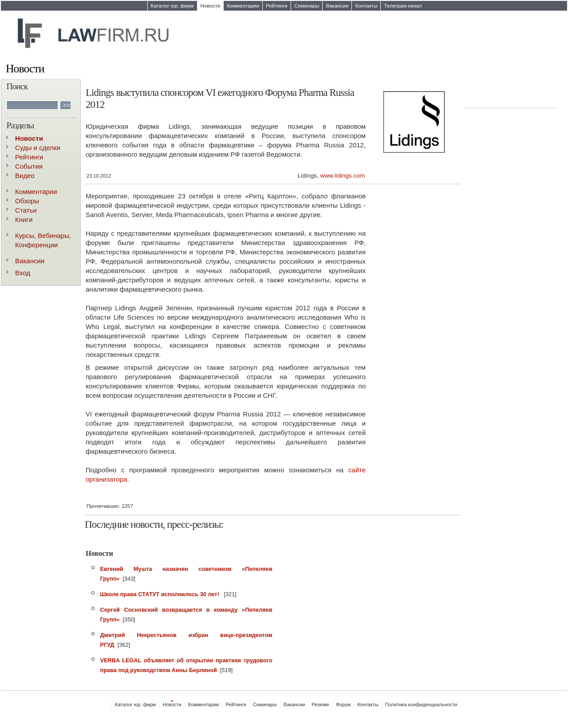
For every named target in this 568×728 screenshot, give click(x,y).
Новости (211, 6)
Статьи (26, 210)
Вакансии (337, 6)
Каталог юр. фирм (172, 6)
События (29, 166)
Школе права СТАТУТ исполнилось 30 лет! (161, 594)
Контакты (366, 6)
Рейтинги (277, 6)
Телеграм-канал (403, 6)
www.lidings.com (343, 176)
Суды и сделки (38, 148)
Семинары (307, 6)
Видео (25, 176)
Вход (23, 273)
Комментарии (243, 6)
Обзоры (27, 201)
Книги (24, 220)
